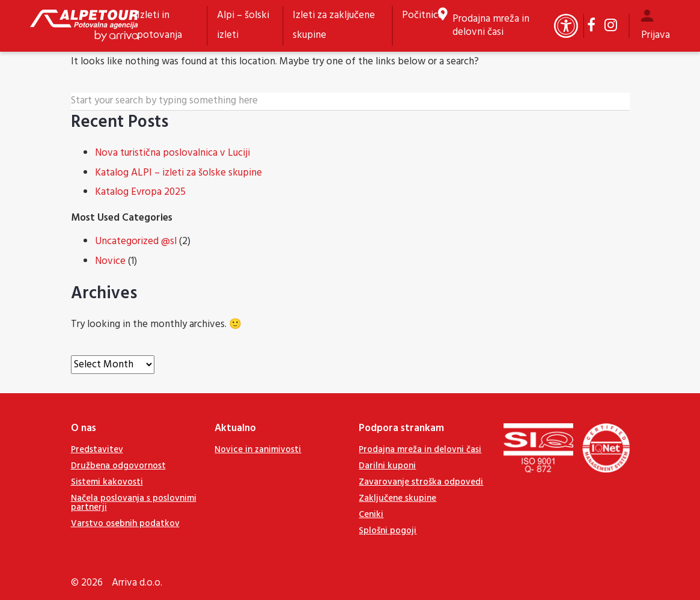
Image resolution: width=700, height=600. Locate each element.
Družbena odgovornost (118, 466)
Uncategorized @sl (136, 241)
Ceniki (371, 515)
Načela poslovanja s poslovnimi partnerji (134, 503)
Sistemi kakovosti (107, 482)
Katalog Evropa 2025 (140, 192)
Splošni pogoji (388, 531)
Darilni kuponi (387, 466)
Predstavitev (97, 450)
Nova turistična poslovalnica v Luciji (172, 153)
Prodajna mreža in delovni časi (491, 26)
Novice (110, 261)
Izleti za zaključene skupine (334, 25)
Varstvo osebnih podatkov (125, 524)
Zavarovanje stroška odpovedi (421, 482)
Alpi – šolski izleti (243, 25)
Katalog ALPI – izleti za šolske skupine (178, 173)
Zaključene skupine (397, 498)
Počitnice (423, 15)
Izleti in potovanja (160, 25)
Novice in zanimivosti (258, 450)
